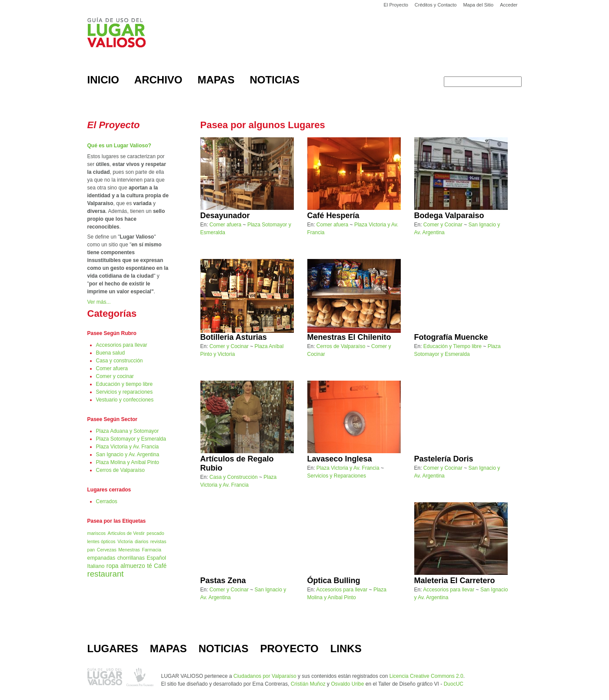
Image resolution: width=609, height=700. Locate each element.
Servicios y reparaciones (125, 392)
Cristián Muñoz (308, 684)
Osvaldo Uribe (347, 684)
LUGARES (113, 649)
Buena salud (111, 353)
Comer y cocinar (115, 376)
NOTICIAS (224, 649)
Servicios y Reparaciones (337, 476)
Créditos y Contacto (436, 5)
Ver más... (99, 302)
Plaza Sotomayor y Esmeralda (131, 439)
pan (91, 550)
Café (160, 566)
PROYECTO (289, 649)
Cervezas (107, 550)
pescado (155, 533)
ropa (113, 566)
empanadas (101, 558)
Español (156, 558)
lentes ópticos (101, 541)
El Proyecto (396, 5)
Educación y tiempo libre (125, 384)
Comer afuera (112, 368)
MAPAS (168, 649)
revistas (158, 541)
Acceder (509, 5)
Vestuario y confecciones (125, 400)
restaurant (106, 574)
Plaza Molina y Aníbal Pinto (128, 462)
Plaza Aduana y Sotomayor (128, 431)
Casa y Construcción (234, 477)
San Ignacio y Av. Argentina (128, 455)
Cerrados (107, 501)
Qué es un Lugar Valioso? (119, 146)
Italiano (96, 566)
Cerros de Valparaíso (121, 470)
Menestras (129, 550)
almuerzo (133, 566)
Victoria (125, 541)
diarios (141, 541)
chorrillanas (131, 558)
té (150, 566)
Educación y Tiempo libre (453, 346)
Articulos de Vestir (126, 533)
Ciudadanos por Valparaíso (265, 676)
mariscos (97, 533)
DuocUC (454, 684)
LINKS (346, 649)
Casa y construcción (120, 361)
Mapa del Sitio (478, 5)
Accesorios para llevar (122, 345)
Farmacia (151, 550)
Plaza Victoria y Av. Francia (128, 447)
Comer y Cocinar (443, 225)
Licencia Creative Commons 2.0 (426, 676)
